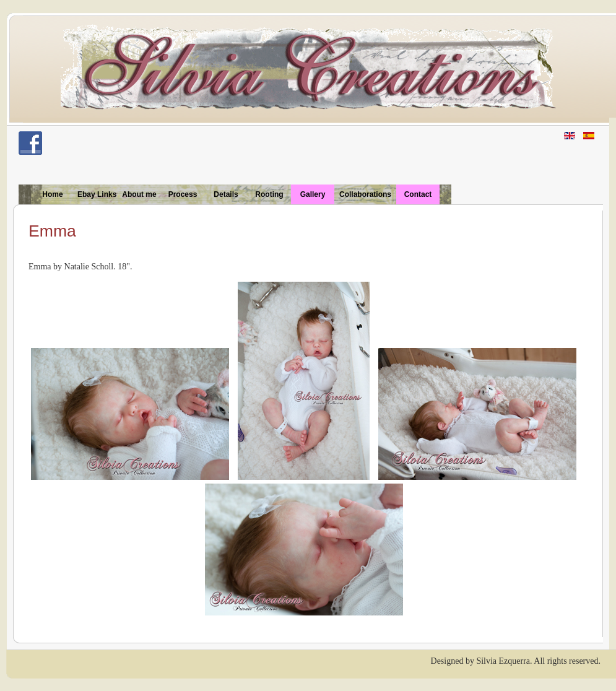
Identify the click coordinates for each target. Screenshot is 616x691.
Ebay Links (97, 194)
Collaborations (365, 194)
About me (139, 194)
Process (183, 194)
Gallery (313, 194)
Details (226, 194)
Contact (418, 194)
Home (52, 194)
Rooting (269, 194)
